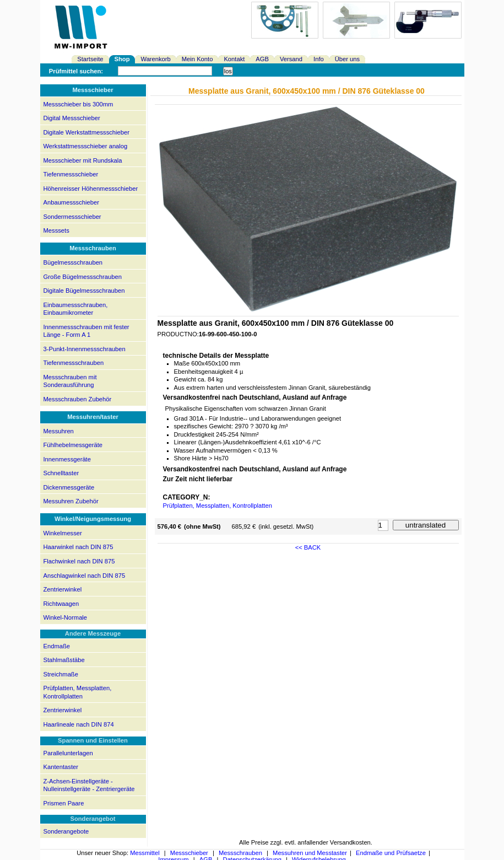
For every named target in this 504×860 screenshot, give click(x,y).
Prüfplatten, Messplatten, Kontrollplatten (78, 692)
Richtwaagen (61, 604)
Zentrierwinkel (63, 589)
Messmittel (145, 853)
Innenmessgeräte (67, 459)
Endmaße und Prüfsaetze (391, 853)
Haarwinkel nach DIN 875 (78, 547)
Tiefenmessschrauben (74, 363)
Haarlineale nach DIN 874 (79, 724)
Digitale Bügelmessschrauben (84, 291)
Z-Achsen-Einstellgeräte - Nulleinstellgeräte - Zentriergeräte (89, 785)
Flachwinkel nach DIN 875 (79, 561)
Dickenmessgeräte (69, 487)
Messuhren (59, 431)
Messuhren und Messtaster (310, 853)
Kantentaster (61, 767)
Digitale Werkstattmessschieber (86, 132)
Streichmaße (61, 674)
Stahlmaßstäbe (64, 660)
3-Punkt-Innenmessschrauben (85, 349)
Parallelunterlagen (68, 753)
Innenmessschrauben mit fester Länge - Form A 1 (86, 331)
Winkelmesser (63, 533)
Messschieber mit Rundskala (83, 160)
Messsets (56, 230)
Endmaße (57, 646)
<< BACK (308, 547)
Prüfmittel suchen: (76, 71)
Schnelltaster (61, 473)
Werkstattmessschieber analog (86, 146)
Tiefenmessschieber (71, 174)
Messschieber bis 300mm (78, 104)
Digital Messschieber (72, 118)
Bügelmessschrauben (73, 262)
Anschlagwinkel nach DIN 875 (85, 576)
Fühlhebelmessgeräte (73, 445)
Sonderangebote (66, 831)
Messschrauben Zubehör (78, 399)
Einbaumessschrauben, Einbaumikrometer (76, 309)
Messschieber (189, 853)
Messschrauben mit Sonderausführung (70, 381)
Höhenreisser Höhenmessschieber (91, 189)
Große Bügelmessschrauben (83, 277)
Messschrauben (240, 853)
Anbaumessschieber (71, 202)
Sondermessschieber (72, 217)
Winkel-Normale (66, 617)
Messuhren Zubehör (71, 501)
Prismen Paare (64, 803)
